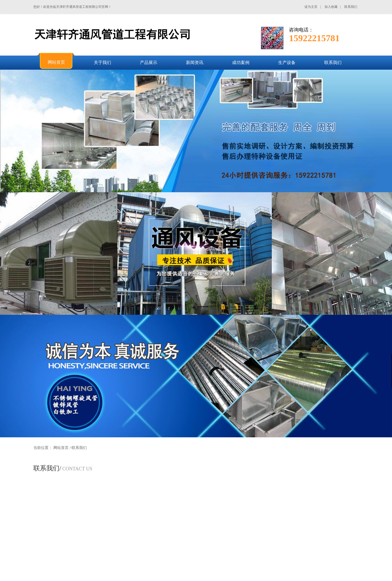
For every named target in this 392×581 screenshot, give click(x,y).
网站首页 (61, 448)
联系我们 (79, 448)
